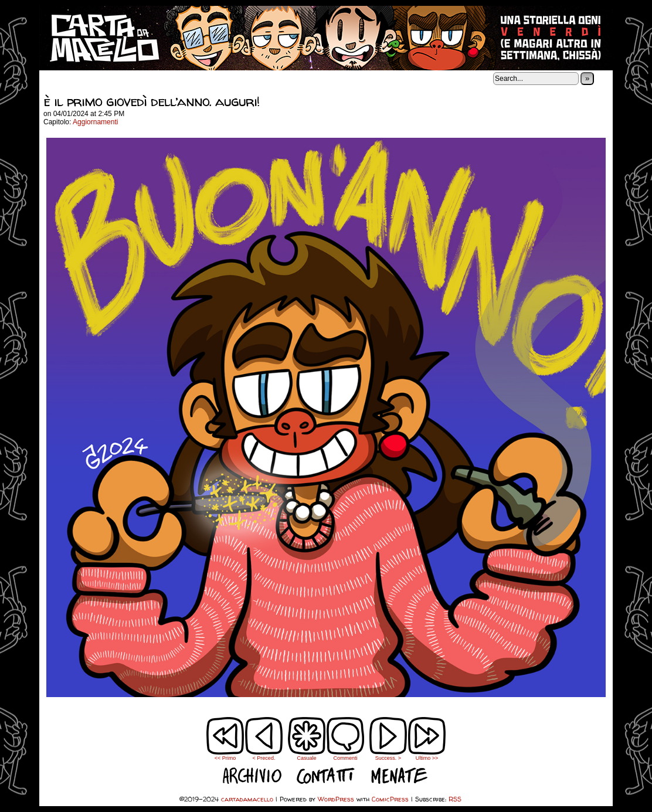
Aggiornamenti (95, 122)
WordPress (336, 799)
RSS (455, 799)
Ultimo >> (427, 758)
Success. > (388, 758)
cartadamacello (326, 38)
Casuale (306, 758)
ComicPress (390, 799)
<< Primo (225, 758)
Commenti (345, 739)
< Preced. (264, 758)
